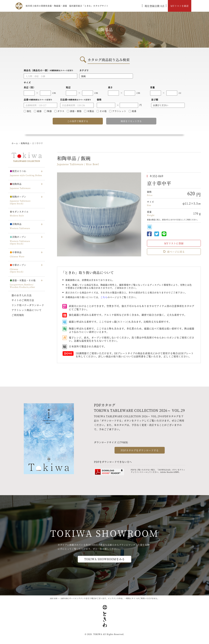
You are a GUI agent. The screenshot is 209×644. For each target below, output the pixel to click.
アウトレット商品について (27, 310)
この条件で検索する (78, 121)
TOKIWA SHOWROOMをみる (104, 559)
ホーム (15, 143)
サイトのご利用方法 (23, 300)
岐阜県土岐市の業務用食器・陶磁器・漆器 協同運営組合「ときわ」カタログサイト (67, 6)
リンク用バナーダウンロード (28, 305)
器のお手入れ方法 (22, 295)
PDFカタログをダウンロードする (140, 450)
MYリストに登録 (174, 243)
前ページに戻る (174, 252)
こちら (104, 297)
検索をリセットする (131, 121)
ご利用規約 (18, 315)
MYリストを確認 (180, 6)
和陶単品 (25, 143)
